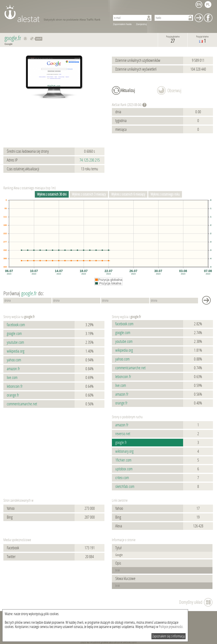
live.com (12, 378)
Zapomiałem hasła (122, 24)
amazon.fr (13, 369)
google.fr (121, 443)
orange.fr (13, 395)
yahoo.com (14, 360)
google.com (14, 334)
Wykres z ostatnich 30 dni (52, 194)
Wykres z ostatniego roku (165, 194)
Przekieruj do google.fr (32, 39)
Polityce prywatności (171, 627)
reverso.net (123, 434)
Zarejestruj (141, 24)
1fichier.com (123, 460)
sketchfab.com (125, 487)
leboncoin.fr (15, 386)
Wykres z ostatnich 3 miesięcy (89, 194)
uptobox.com (124, 469)
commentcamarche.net (22, 404)
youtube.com (15, 342)
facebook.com (16, 325)
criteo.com (122, 478)
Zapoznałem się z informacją (169, 636)
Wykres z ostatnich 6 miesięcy (128, 194)
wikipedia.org (16, 351)
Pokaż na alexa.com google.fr (25, 39)
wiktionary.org (124, 451)
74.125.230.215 (90, 160)
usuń (39, 39)
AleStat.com (55, 14)
